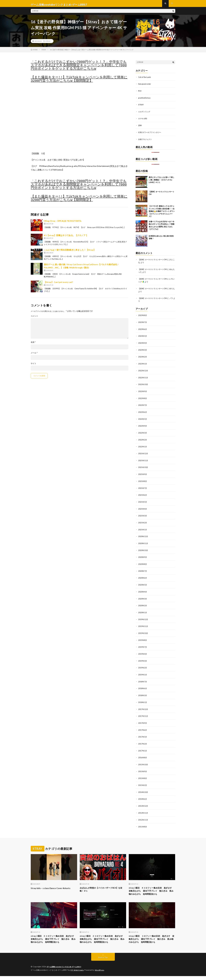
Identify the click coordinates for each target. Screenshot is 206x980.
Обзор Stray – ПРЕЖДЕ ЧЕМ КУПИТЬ (63, 223)
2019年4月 (143, 650)
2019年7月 (143, 644)
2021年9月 (143, 473)
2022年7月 (143, 405)
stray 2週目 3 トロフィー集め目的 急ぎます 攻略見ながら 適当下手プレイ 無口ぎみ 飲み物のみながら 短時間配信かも (54, 941)
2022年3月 (143, 432)
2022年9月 (143, 391)
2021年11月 (143, 460)
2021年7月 (143, 487)
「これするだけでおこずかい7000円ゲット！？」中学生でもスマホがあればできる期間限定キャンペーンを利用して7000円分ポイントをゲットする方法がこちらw (79, 68)
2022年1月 (143, 446)
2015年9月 (143, 766)
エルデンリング (145, 113)
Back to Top (103, 962)
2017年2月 (143, 739)
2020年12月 (143, 535)
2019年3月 (143, 657)
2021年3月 (143, 514)
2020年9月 (143, 555)
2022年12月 (143, 371)
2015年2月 (143, 780)
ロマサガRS (143, 120)
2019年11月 (143, 623)
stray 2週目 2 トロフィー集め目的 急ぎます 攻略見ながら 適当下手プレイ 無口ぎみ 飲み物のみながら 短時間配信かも (103, 941)
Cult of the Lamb (145, 79)
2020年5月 (143, 582)
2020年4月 (143, 589)
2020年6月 (143, 575)
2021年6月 (143, 494)
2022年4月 (143, 425)
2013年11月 (143, 807)
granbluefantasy (145, 100)
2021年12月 (143, 453)
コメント (34, 318)
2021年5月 (143, 500)
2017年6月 (143, 725)
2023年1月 (143, 364)
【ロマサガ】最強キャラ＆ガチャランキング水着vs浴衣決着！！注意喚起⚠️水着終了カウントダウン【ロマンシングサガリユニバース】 (162, 213)
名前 (33, 345)
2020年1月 (143, 610)
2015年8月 (143, 773)
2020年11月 (143, 541)
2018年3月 (143, 691)
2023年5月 (143, 337)
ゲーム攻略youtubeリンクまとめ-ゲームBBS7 (65, 971)
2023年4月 (143, 344)
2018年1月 (143, 698)
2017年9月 (143, 719)
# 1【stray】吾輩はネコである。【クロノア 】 (66, 238)
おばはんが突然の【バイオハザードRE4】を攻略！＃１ (103, 884)
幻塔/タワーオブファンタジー (150, 134)
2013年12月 (143, 801)
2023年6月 (143, 330)
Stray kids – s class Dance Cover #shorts (53, 882)
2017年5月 (143, 732)
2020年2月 (143, 603)
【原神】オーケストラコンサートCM (153, 261)
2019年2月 (143, 664)
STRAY (48, 43)
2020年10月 (143, 548)
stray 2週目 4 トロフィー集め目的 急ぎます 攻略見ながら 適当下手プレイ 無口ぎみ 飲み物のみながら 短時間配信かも (152, 888)
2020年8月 (143, 562)
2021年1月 (143, 528)
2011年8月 (143, 821)
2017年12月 (143, 705)
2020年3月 (143, 596)
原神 (140, 127)
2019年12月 (143, 616)
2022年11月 (143, 378)
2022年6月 (143, 412)
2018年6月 (143, 685)
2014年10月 (143, 787)
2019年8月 (143, 637)
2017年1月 (143, 746)
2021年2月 (143, 521)
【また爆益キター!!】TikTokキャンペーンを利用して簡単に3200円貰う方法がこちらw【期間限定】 (79, 81)
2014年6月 (143, 794)
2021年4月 (143, 507)
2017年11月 (143, 712)
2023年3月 (143, 350)
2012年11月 (143, 814)
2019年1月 (143, 671)
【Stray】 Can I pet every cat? (58, 284)
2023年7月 (143, 323)
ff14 (140, 93)
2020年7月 (143, 569)
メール (34, 355)
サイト (34, 366)
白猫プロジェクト (146, 141)
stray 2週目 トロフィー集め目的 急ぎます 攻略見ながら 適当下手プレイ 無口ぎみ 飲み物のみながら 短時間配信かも (152, 941)
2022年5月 (143, 419)
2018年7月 (143, 678)
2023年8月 (143, 316)
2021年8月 (143, 480)
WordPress (101, 974)
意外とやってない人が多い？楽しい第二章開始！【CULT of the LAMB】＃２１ (162, 181)
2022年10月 (143, 384)
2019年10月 (143, 630)
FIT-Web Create (78, 974)
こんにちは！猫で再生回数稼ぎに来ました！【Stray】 (70, 252)
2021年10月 (143, 466)
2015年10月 (143, 760)
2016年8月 (143, 753)
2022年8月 (143, 398)
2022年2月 (143, 439)
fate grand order (145, 86)
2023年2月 (143, 357)
